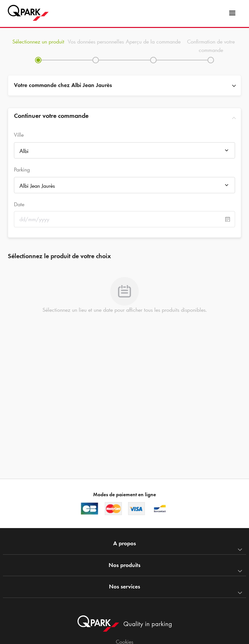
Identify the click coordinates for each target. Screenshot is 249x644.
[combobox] (124, 152)
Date (19, 204)
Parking (22, 170)
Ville (19, 135)
